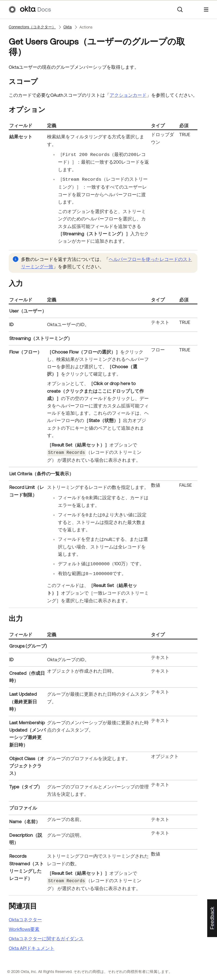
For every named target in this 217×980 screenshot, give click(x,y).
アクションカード (128, 95)
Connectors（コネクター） (32, 27)
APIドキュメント (32, 947)
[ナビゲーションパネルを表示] (206, 10)
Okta (68, 27)
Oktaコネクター (25, 919)
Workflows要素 (24, 928)
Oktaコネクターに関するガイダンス (46, 938)
